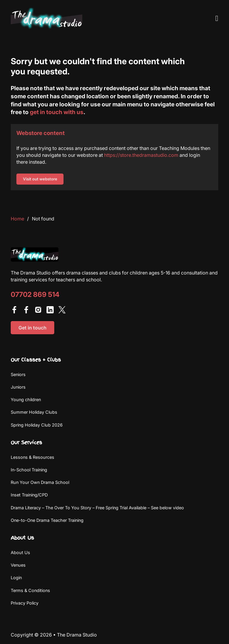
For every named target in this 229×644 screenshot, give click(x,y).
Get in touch (33, 328)
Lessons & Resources (33, 457)
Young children (26, 400)
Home (17, 219)
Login (16, 578)
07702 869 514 (35, 295)
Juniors (18, 387)
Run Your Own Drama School (40, 482)
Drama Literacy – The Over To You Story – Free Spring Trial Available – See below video (97, 508)
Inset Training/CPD (29, 495)
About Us (20, 552)
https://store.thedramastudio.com (141, 155)
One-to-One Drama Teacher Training (47, 520)
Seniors (18, 374)
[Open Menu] (217, 19)
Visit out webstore (40, 179)
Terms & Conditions (30, 590)
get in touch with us (57, 112)
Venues (18, 565)
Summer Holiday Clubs (34, 412)
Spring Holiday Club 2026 (37, 425)
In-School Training (29, 470)
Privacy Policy (25, 603)
